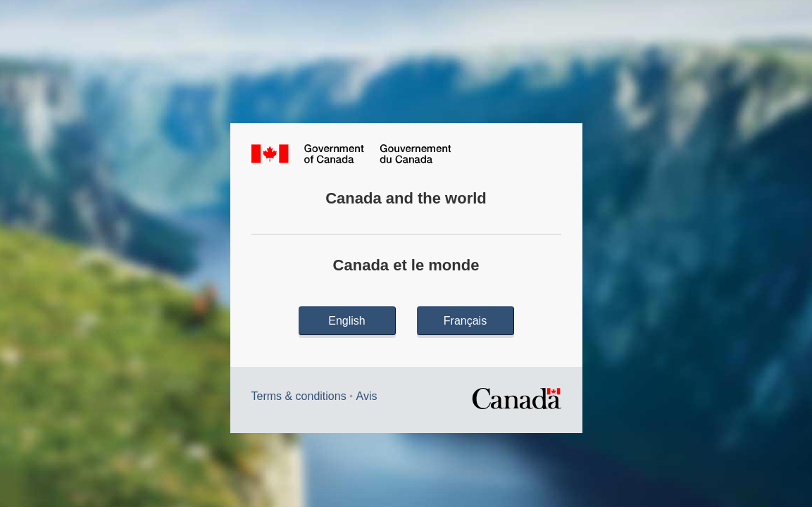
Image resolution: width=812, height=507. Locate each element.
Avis (367, 396)
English (346, 321)
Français (465, 321)
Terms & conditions (299, 396)
